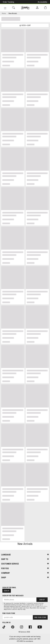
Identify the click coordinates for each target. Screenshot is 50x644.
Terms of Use (33, 606)
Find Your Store (9, 613)
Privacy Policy (43, 606)
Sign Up (7, 591)
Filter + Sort (25, 25)
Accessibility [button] (42, 2)
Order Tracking (8, 2)
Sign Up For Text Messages (13, 596)
